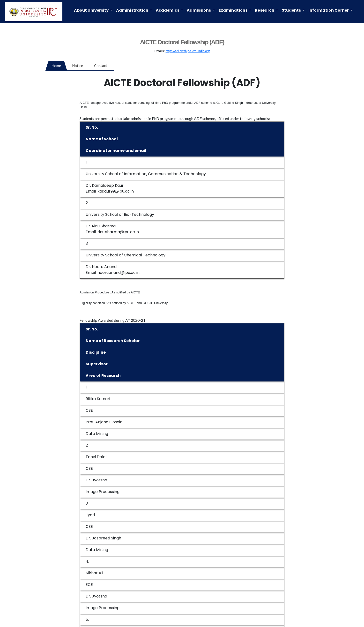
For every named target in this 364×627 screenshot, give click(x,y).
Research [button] (265, 10)
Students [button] (292, 10)
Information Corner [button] (329, 10)
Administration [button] (133, 10)
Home (56, 66)
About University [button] (92, 10)
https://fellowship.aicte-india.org (188, 51)
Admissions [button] (199, 10)
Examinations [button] (233, 10)
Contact (101, 66)
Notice (78, 66)
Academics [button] (168, 10)
